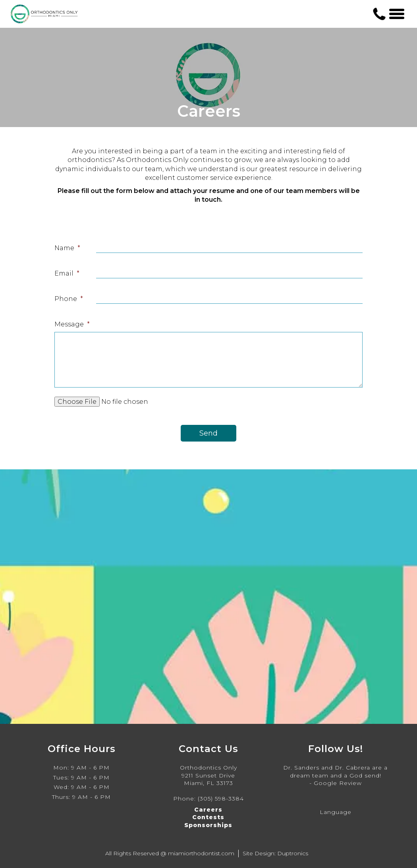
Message (72, 324)
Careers (208, 810)
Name (67, 248)
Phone (69, 299)
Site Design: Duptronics (275, 853)
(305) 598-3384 (221, 799)
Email (67, 273)
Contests (208, 817)
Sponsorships (208, 825)
